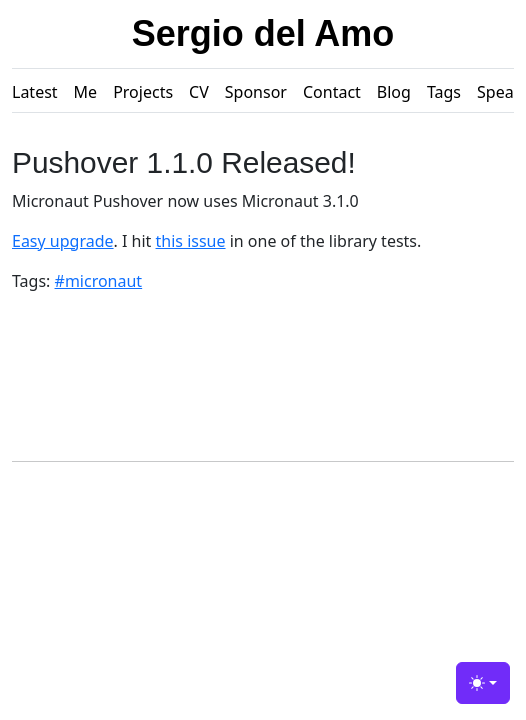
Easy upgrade (63, 241)
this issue (191, 241)
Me (86, 92)
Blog (394, 92)
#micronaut (99, 281)
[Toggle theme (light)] (483, 683)
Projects (143, 92)
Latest (35, 92)
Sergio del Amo (263, 33)
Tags (444, 92)
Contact (332, 92)
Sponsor (256, 92)
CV (199, 92)
